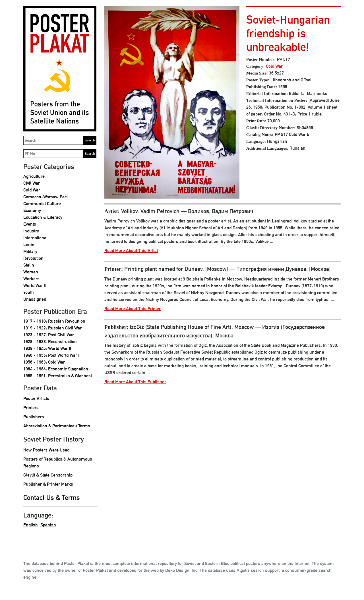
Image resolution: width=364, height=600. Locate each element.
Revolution (33, 258)
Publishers (34, 417)
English (31, 525)
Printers (31, 408)
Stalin (29, 265)
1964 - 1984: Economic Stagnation (56, 369)
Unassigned (35, 299)
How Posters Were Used (46, 450)
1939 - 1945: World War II (47, 348)
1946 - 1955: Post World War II (52, 355)
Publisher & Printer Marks (48, 484)
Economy (32, 210)
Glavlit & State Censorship (48, 475)
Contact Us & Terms (52, 497)
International (35, 238)
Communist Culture (42, 204)
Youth (29, 292)
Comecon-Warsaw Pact (45, 197)
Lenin (29, 245)
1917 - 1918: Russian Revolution (54, 321)
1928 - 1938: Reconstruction (50, 342)
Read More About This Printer (133, 309)
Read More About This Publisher (135, 382)
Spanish (48, 525)
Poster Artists (36, 398)
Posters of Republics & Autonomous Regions (58, 462)
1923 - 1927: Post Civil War (49, 335)
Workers (31, 279)
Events (30, 224)
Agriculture (34, 176)
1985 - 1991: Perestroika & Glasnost (58, 376)
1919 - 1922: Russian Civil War (52, 328)
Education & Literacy (43, 217)
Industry (31, 231)
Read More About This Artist (131, 250)
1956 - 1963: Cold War (44, 362)
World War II (35, 285)
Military (30, 251)
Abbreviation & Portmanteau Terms (57, 426)
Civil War (32, 183)
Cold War (32, 190)
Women (31, 272)
